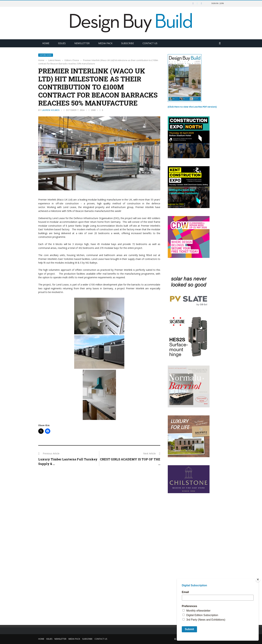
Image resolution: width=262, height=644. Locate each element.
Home (46, 43)
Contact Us (150, 43)
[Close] (258, 579)
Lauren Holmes (51, 110)
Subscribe (127, 43)
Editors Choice (46, 55)
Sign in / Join (218, 3)
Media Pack (105, 43)
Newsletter (82, 43)
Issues (62, 43)
